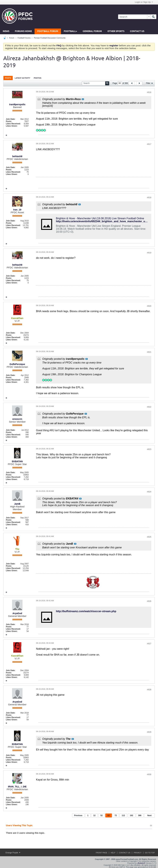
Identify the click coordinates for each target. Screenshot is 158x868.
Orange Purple (13, 853)
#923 (149, 449)
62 (109, 815)
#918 (149, 198)
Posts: (9, 121)
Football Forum (48, 31)
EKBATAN (17, 461)
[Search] (134, 17)
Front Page (102, 853)
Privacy (138, 853)
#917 (149, 144)
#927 (149, 644)
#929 (149, 732)
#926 (149, 601)
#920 (149, 306)
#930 (149, 775)
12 (94, 815)
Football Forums (24, 38)
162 (132, 815)
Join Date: (11, 119)
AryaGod (17, 613)
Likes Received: (13, 124)
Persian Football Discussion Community (50, 38)
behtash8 (17, 156)
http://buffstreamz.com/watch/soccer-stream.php (86, 611)
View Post (83, 99)
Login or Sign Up (144, 2)
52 (102, 815)
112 (123, 815)
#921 (149, 352)
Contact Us (137, 31)
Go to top (150, 853)
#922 (149, 407)
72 (116, 815)
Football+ (70, 31)
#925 (149, 537)
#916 (149, 92)
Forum (12, 38)
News (6, 31)
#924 (149, 492)
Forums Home (23, 31)
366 (140, 815)
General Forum (92, 31)
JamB (17, 504)
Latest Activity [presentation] (22, 78)
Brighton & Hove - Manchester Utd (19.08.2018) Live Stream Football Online (100, 218)
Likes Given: (12, 126)
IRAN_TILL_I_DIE (17, 787)
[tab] (8, 78)
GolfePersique (17, 364)
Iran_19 (17, 210)
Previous (78, 815)
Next (149, 815)
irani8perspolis (17, 104)
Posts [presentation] (8, 78)
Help (113, 853)
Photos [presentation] (38, 78)
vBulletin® (141, 863)
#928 (149, 690)
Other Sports (116, 31)
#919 (149, 253)
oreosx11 (17, 419)
